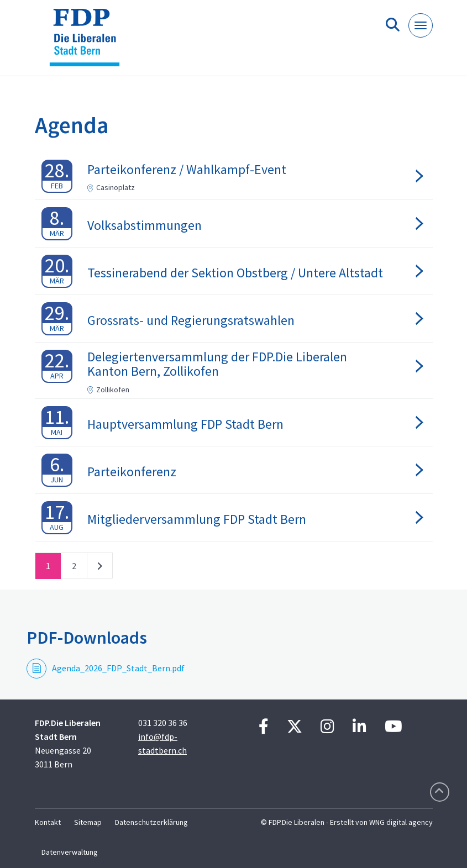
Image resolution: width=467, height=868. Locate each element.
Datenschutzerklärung (151, 822)
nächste (100, 568)
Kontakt (48, 822)
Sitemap (88, 822)
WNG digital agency (401, 822)
